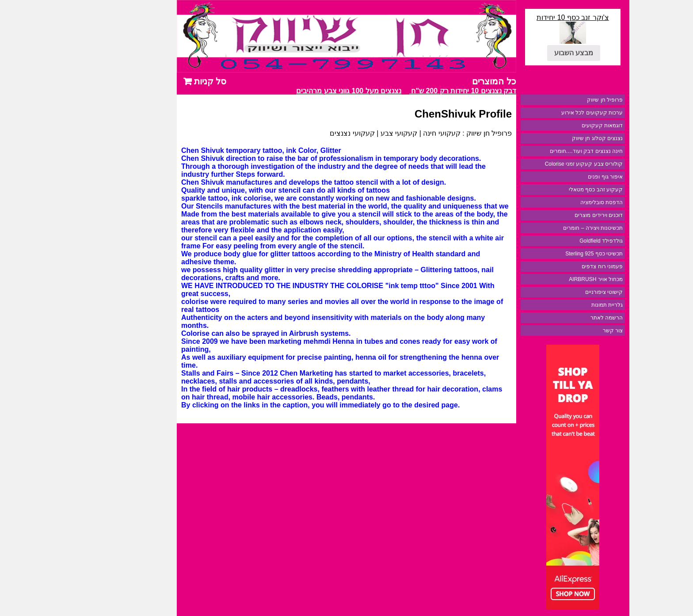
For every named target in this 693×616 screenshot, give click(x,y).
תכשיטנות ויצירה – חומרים (536, 228)
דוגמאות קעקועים (546, 125)
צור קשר (556, 331)
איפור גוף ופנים (549, 177)
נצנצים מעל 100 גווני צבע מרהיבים (291, 91)
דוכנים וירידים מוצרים (542, 215)
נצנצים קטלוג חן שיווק (541, 138)
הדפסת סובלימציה (545, 202)
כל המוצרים (438, 81)
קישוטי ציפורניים (547, 292)
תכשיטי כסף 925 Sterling (537, 254)
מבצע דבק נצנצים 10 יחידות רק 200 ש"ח (415, 91)
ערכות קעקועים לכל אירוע (535, 113)
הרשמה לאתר (550, 318)
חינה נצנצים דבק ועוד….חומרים (530, 151)
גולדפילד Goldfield (544, 241)
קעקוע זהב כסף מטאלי (539, 190)
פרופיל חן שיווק (548, 100)
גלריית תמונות (550, 305)
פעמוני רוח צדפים (546, 266)
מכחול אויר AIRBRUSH (539, 279)
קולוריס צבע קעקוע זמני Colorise (527, 164)
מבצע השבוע (517, 53)
